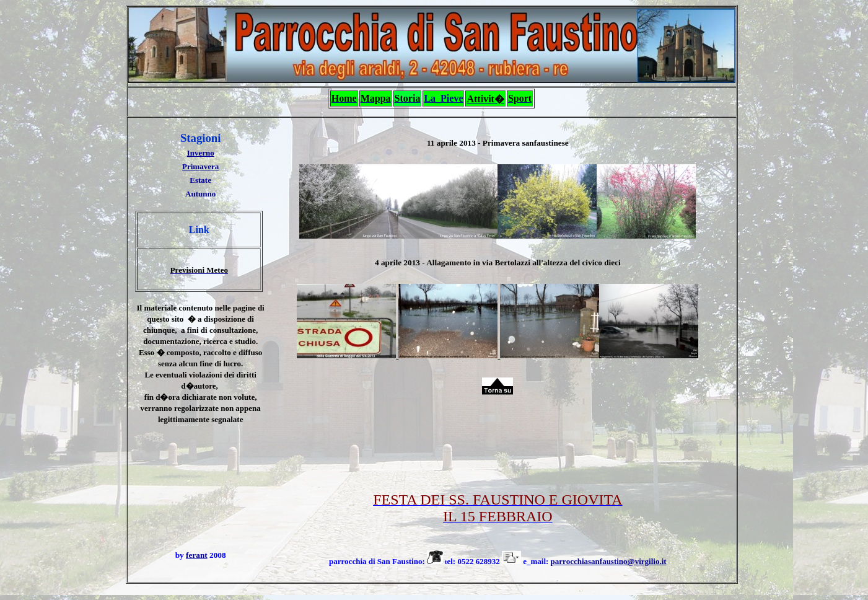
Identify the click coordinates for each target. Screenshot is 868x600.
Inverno (201, 153)
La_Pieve (443, 98)
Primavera (200, 166)
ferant (197, 555)
